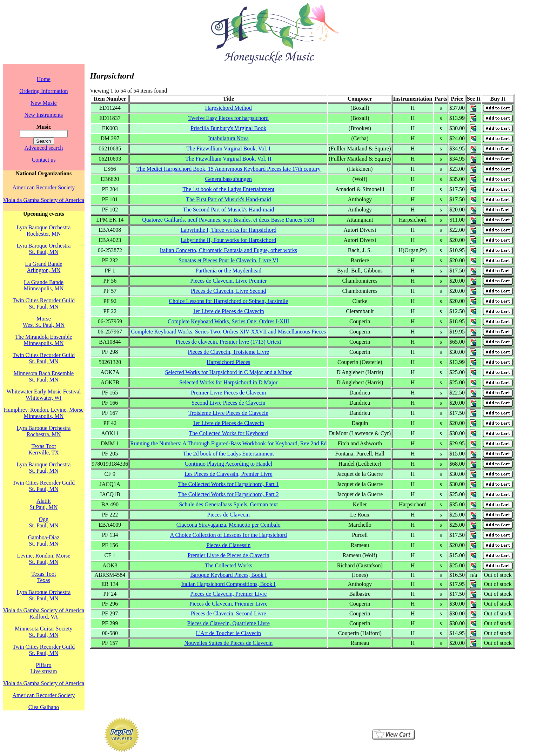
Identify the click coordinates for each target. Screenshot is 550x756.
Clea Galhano (44, 707)
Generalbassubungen (229, 179)
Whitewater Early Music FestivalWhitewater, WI (43, 395)
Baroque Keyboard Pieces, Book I (228, 575)
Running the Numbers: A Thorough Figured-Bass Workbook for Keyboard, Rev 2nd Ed (228, 443)
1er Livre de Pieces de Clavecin (229, 311)
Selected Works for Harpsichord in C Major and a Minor (229, 372)
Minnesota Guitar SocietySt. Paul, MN (43, 632)
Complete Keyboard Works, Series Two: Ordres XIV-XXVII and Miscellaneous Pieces (229, 332)
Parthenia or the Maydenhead (228, 271)
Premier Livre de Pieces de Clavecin (229, 555)
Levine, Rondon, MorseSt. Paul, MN (43, 559)
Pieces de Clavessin (228, 545)
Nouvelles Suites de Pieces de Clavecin (228, 643)
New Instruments (44, 115)
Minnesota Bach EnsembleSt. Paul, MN (44, 376)
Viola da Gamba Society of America (44, 200)
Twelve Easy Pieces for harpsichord (229, 118)
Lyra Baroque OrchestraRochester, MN (44, 231)
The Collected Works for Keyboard (229, 433)
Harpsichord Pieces (228, 362)
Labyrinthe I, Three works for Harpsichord (229, 230)
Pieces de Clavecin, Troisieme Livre (228, 352)
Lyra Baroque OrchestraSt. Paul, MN (44, 249)
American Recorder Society (44, 187)
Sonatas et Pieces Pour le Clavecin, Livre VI (228, 260)
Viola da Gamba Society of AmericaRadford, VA (44, 613)
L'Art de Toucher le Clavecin (229, 633)
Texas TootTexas (43, 577)
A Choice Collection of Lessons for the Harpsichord (229, 535)
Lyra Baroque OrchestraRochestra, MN (44, 431)
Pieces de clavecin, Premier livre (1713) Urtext (229, 342)
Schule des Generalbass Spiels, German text (228, 504)
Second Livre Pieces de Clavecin (229, 403)
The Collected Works (229, 565)
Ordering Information (43, 91)
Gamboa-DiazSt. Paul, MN (44, 541)
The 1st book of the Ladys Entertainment (228, 189)
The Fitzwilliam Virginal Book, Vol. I (228, 148)
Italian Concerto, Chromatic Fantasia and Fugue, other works (229, 250)
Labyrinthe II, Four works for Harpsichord (228, 240)
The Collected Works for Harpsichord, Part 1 (229, 484)
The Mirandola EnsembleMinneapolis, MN (44, 340)
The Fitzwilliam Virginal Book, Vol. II (229, 159)
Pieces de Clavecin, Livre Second (229, 291)
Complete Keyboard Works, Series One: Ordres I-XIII (228, 321)
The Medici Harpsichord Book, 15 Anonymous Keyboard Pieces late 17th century (229, 169)
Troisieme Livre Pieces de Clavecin (228, 413)
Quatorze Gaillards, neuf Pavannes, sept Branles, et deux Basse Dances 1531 (228, 220)
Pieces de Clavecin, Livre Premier (228, 281)
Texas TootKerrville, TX (44, 449)
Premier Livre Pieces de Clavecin (228, 393)
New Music (43, 103)
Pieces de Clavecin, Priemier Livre (229, 604)
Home (44, 79)
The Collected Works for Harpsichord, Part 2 (229, 494)
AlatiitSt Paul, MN (44, 504)
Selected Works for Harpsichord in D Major (228, 382)
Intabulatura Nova (228, 138)
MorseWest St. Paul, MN (44, 322)
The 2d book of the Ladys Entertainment (229, 454)
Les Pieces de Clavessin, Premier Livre (229, 474)
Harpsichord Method (229, 108)
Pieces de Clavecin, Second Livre (229, 613)
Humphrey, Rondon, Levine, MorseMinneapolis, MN (44, 413)
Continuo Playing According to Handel (228, 464)
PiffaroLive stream (43, 668)
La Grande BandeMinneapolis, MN (44, 285)
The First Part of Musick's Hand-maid (228, 199)
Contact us (43, 160)
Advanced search (44, 148)
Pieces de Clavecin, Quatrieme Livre (229, 623)
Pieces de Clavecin (229, 515)
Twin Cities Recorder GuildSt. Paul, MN (44, 303)
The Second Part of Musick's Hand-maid (228, 210)
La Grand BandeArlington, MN (44, 267)
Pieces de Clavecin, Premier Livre (228, 594)
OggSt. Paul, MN (44, 522)
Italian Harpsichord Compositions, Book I (229, 584)
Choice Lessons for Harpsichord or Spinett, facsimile (228, 301)
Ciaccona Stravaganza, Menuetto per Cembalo (229, 525)
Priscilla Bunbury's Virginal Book (228, 128)
